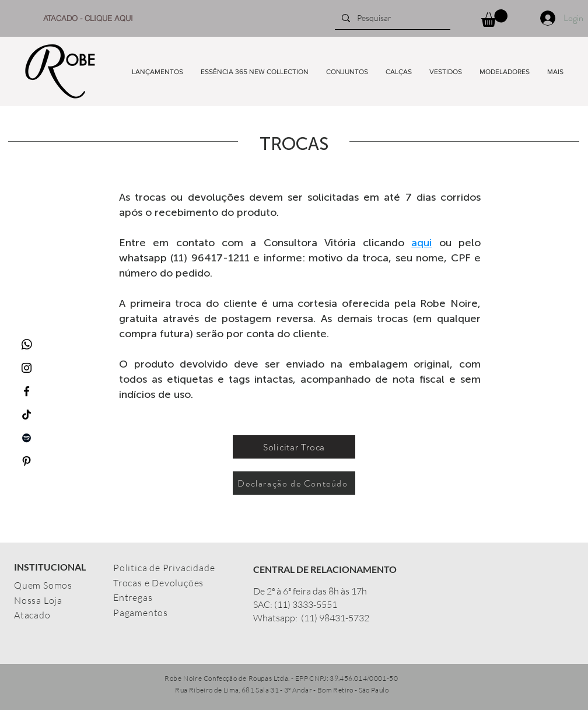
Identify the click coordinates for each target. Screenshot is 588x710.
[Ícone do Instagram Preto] (27, 368)
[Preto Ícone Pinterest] (27, 461)
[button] (494, 18)
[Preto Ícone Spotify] (27, 438)
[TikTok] (27, 415)
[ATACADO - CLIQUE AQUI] (88, 18)
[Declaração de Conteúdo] (294, 483)
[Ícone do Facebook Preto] (27, 391)
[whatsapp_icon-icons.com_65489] (27, 344)
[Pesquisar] (391, 18)
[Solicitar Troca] (294, 447)
